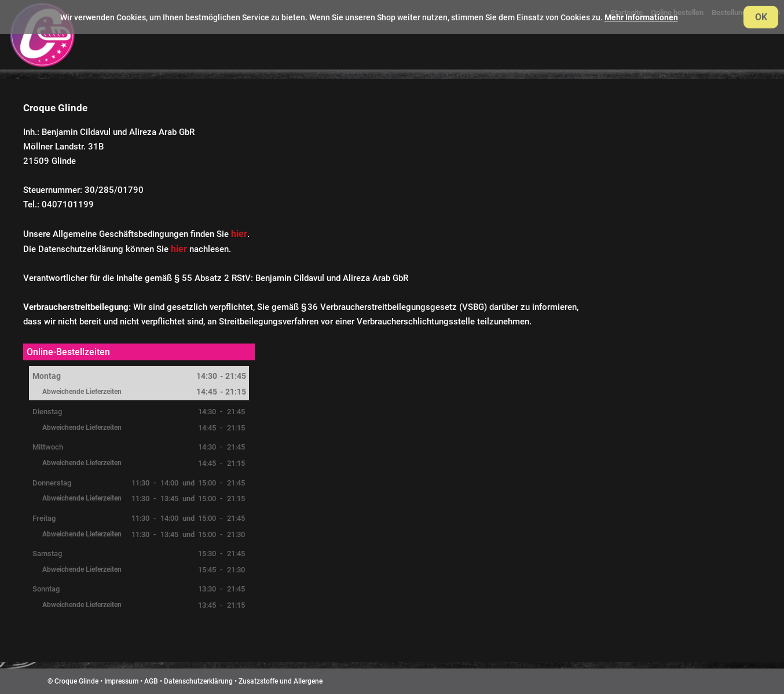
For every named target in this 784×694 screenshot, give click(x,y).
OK (761, 17)
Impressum (121, 681)
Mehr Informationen (641, 17)
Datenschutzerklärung (198, 681)
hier (239, 234)
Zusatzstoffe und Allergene (281, 681)
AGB (151, 681)
